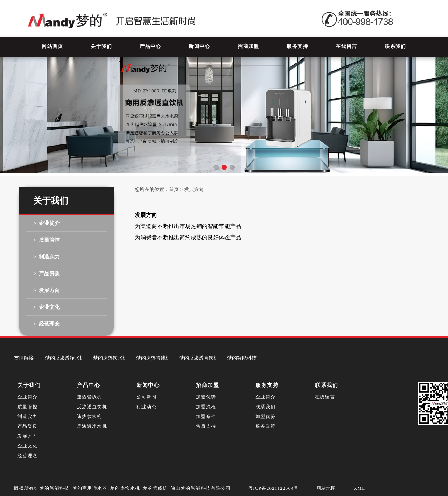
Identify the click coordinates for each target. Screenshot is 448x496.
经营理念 (27, 456)
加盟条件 (206, 416)
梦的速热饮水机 (110, 358)
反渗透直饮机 (92, 407)
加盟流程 (206, 407)
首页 (174, 189)
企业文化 (27, 446)
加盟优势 (206, 397)
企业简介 (27, 397)
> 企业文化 (47, 307)
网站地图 (326, 488)
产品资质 (27, 426)
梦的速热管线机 (153, 358)
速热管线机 (90, 397)
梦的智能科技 (242, 358)
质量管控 (27, 407)
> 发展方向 (47, 290)
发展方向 (27, 436)
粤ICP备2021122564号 (274, 488)
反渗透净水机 (92, 426)
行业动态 (146, 407)
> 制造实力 (47, 257)
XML (360, 488)
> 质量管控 (47, 240)
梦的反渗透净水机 (65, 358)
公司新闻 (146, 397)
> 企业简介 (47, 223)
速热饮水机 (90, 416)
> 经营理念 (47, 324)
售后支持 (206, 426)
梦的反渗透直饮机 (199, 358)
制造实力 (27, 416)
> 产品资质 (47, 274)
